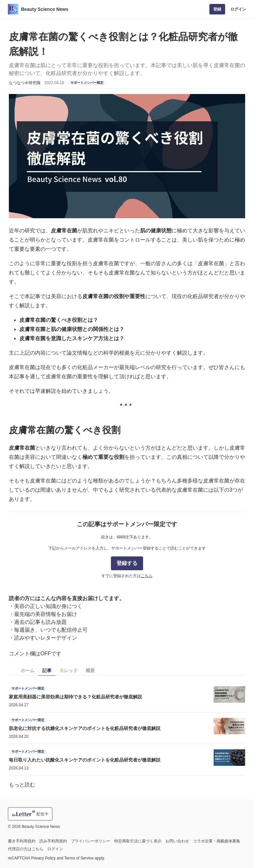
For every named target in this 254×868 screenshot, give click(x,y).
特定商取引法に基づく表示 (138, 841)
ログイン (238, 9)
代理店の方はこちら (26, 849)
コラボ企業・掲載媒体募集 (217, 841)
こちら (147, 576)
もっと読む (22, 785)
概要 (90, 670)
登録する (127, 563)
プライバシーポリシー (91, 841)
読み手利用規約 (53, 841)
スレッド (69, 670)
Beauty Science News (45, 9)
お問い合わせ (177, 841)
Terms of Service (79, 858)
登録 (217, 9)
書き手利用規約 (22, 841)
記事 (47, 670)
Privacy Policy (43, 858)
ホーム (28, 670)
